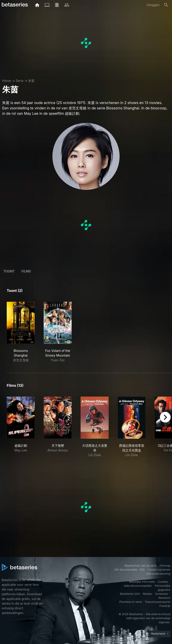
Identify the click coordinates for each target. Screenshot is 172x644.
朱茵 (31, 81)
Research (164, 598)
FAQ (142, 570)
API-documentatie (126, 570)
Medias (147, 594)
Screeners (161, 594)
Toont (9, 271)
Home (7, 81)
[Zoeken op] (166, 5)
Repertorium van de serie (141, 566)
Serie (19, 81)
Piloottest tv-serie (131, 602)
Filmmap (165, 566)
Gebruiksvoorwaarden (138, 586)
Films (26, 271)
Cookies (163, 582)
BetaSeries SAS (130, 594)
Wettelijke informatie (142, 582)
